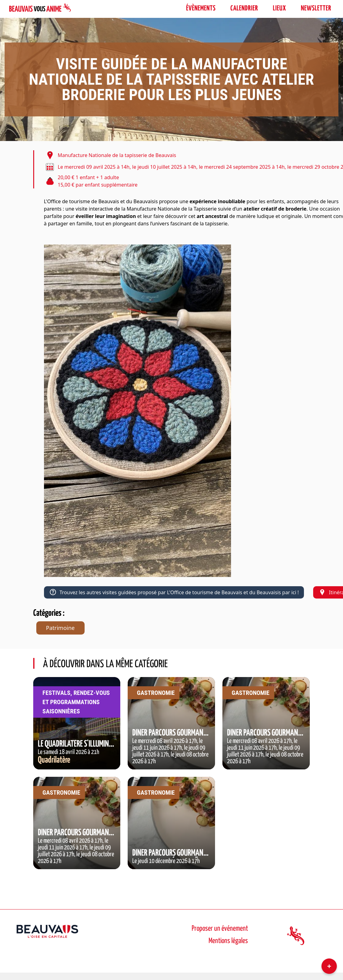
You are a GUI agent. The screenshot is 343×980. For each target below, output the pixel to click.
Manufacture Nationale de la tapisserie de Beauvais (117, 155)
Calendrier (244, 8)
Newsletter (316, 8)
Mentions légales (228, 941)
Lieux (279, 8)
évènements (201, 8)
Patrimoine (60, 628)
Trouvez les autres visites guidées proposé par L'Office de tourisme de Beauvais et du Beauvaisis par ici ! (174, 592)
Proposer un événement (220, 929)
